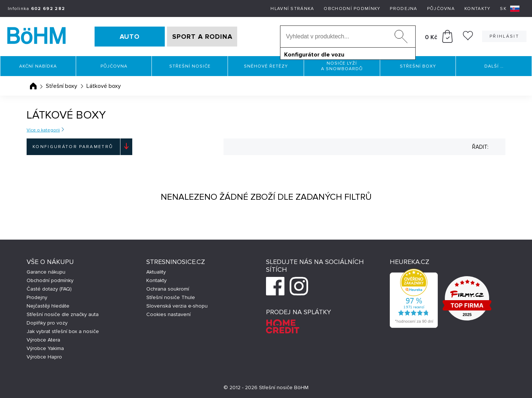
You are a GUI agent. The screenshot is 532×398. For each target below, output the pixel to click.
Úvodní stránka (33, 86)
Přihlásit (504, 36)
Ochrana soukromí (168, 289)
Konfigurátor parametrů (73, 147)
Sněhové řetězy (266, 66)
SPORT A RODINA (202, 37)
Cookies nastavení (168, 314)
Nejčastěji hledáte (48, 306)
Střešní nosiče (190, 66)
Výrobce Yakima (45, 348)
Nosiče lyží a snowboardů (342, 66)
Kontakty (477, 9)
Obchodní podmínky (352, 9)
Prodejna (403, 9)
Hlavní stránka (292, 9)
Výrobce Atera (43, 340)
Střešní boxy (418, 66)
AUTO (130, 37)
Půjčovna (441, 9)
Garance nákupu (46, 272)
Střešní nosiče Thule (171, 297)
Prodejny (37, 297)
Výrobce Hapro (44, 357)
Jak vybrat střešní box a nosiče (63, 331)
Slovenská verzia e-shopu (177, 306)
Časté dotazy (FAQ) (49, 289)
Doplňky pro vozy (47, 323)
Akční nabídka (38, 66)
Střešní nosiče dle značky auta (63, 314)
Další (494, 66)
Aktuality (156, 272)
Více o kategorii (43, 130)
